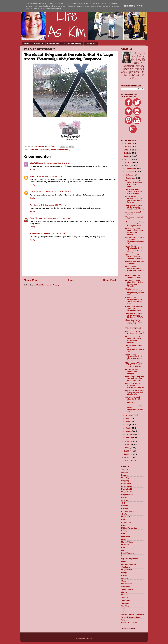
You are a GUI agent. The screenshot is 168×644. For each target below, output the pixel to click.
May (128, 425)
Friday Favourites (129, 528)
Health (124, 539)
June (128, 422)
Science (125, 581)
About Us (39, 43)
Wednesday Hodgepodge (133, 614)
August (129, 415)
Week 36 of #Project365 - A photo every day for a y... (134, 357)
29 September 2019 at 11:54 (49, 176)
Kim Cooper (35, 205)
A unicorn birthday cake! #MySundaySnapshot (135, 409)
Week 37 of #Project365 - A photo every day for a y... (134, 301)
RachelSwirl (35, 234)
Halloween (126, 536)
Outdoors (126, 567)
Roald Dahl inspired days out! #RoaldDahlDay (134, 308)
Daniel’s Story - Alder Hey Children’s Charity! (135, 385)
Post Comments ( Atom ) (48, 285)
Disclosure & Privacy (72, 43)
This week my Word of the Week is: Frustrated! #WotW (135, 207)
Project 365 (127, 570)
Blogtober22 (127, 495)
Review (124, 575)
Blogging (125, 481)
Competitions (127, 511)
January (129, 438)
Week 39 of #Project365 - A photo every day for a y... (134, 199)
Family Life (126, 522)
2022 (127, 156)
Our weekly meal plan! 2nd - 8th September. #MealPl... (133, 400)
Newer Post (31, 280)
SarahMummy (36, 218)
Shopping (126, 587)
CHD (124, 503)
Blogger (89, 638)
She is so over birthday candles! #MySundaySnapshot (135, 292)
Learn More (130, 6)
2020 (127, 163)
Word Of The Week (130, 623)
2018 (127, 442)
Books (124, 497)
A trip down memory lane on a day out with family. (134, 392)
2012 (127, 461)
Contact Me (53, 43)
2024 (127, 150)
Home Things (127, 542)
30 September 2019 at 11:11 (54, 205)
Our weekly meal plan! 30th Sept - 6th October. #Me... (134, 184)
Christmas (126, 506)
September (131, 178)
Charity (125, 500)
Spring (124, 592)
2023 (127, 153)
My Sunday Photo (48, 150)
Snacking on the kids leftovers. (135, 263)
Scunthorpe (127, 584)
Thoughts (125, 603)
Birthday (125, 478)
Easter (124, 520)
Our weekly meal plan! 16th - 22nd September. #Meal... (134, 283)
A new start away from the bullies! (133, 328)
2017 (127, 445)
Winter (124, 620)
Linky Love (91, 43)
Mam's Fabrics (36, 163)
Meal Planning (128, 553)
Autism (124, 469)
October (130, 175)
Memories (126, 556)
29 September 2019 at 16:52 (59, 192)
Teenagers (126, 600)
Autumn (35, 150)
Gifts (124, 534)
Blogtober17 (127, 486)
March (129, 431)
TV (123, 612)
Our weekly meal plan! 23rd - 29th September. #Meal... (134, 232)
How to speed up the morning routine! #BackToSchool (135, 378)
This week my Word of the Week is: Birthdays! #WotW (134, 315)
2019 (127, 166)
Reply (32, 169)
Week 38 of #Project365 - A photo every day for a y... (134, 249)
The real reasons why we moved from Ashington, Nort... (135, 224)
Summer (125, 595)
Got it (140, 6)
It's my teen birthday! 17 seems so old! (135, 333)
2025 (127, 147)
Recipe (124, 573)
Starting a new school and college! (132, 372)
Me (123, 550)
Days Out (126, 517)
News (124, 561)
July (128, 418)
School (124, 578)
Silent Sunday (64, 150)
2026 (127, 143)
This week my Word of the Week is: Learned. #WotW (134, 257)
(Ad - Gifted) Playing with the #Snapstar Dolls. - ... (134, 269)
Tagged (124, 598)
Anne (32, 176)
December (131, 169)
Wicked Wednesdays (131, 617)
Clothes (125, 508)
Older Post (109, 280)
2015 (127, 451)
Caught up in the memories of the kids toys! (134, 322)
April (128, 428)
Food (124, 525)
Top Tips (125, 606)
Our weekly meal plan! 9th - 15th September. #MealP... (133, 340)
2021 (127, 159)
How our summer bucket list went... (134, 276)
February (130, 434)
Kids (123, 548)
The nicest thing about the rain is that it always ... (133, 191)
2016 (127, 448)
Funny (124, 531)
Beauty (124, 475)
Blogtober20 (127, 492)
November (130, 172)
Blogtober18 (127, 489)
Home (27, 43)
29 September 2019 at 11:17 (57, 163)
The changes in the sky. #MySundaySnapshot (135, 348)
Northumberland (129, 564)
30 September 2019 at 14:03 (57, 218)
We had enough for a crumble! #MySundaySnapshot (135, 240)
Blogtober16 (127, 483)
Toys (123, 609)
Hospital (125, 545)
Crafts (124, 514)
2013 (127, 457)
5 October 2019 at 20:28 (53, 234)
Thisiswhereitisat (37, 192)
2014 (127, 454)
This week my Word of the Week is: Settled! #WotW (134, 365)
